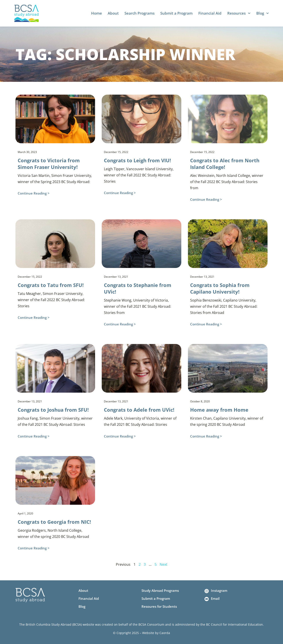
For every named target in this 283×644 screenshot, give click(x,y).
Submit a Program (176, 13)
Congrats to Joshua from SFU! (53, 410)
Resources (239, 13)
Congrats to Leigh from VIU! (137, 160)
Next (163, 564)
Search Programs (140, 13)
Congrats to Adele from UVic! (139, 410)
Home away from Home (219, 410)
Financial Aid (210, 13)
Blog (263, 13)
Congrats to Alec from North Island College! (225, 164)
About (113, 13)
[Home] (27, 13)
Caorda (165, 633)
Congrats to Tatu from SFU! (51, 285)
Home (97, 13)
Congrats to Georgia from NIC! (54, 522)
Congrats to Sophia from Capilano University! (220, 288)
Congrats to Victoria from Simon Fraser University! (49, 164)
